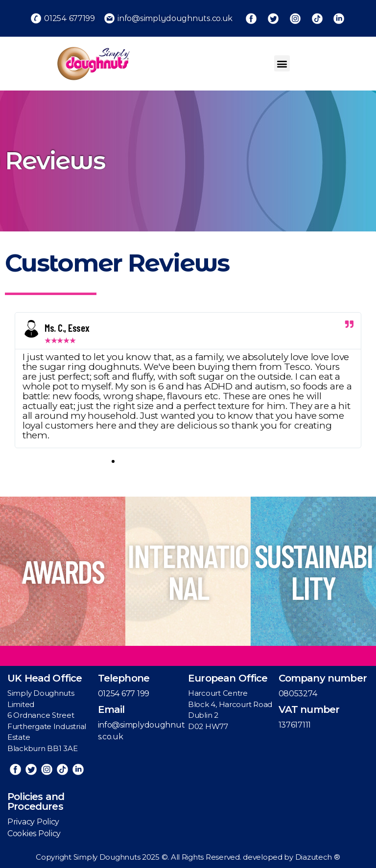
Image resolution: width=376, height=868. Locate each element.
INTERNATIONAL (188, 571)
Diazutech (315, 857)
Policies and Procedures (36, 801)
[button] (282, 63)
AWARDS (63, 571)
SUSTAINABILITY (313, 571)
